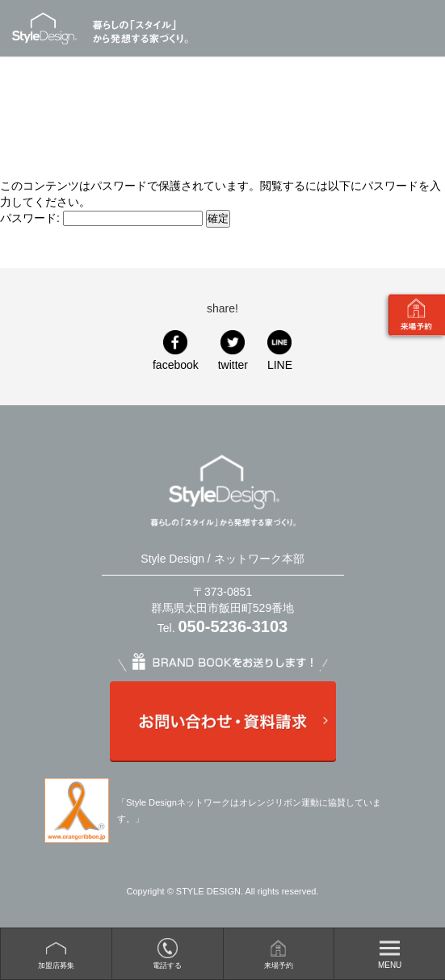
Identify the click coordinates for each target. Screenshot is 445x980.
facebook (176, 365)
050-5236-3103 (233, 626)
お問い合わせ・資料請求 (222, 722)
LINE (280, 365)
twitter (233, 365)
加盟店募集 (56, 965)
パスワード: (101, 218)
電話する (167, 965)
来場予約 (279, 965)
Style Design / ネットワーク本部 (52, 28)
